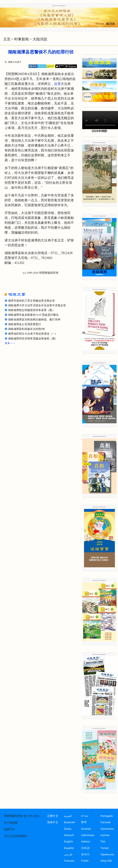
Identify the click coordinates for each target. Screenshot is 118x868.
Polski (85, 861)
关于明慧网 (11, 823)
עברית (85, 816)
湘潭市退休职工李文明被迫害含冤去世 (31, 301)
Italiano (86, 842)
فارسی (68, 854)
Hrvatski (86, 829)
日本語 (85, 848)
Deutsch (69, 835)
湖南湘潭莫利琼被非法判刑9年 (27, 329)
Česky (68, 829)
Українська (107, 854)
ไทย (103, 842)
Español (69, 848)
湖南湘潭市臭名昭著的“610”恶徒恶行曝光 (33, 315)
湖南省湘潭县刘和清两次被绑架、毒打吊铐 (34, 320)
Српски (105, 835)
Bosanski (69, 822)
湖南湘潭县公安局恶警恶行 (24, 324)
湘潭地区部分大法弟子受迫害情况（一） (33, 334)
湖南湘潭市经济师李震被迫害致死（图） (33, 339)
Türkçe (105, 848)
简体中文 (53, 822)
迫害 (57, 84)
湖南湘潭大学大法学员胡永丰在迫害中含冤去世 (37, 305)
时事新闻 (22, 39)
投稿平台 (9, 829)
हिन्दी (84, 822)
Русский (106, 822)
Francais (69, 861)
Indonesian (88, 835)
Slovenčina (107, 829)
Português (107, 816)
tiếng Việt (106, 861)
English (68, 842)
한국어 (85, 854)
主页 (7, 39)
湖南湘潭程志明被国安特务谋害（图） (31, 310)
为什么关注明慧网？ (16, 836)
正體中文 (53, 816)
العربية (68, 816)
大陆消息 (40, 39)
